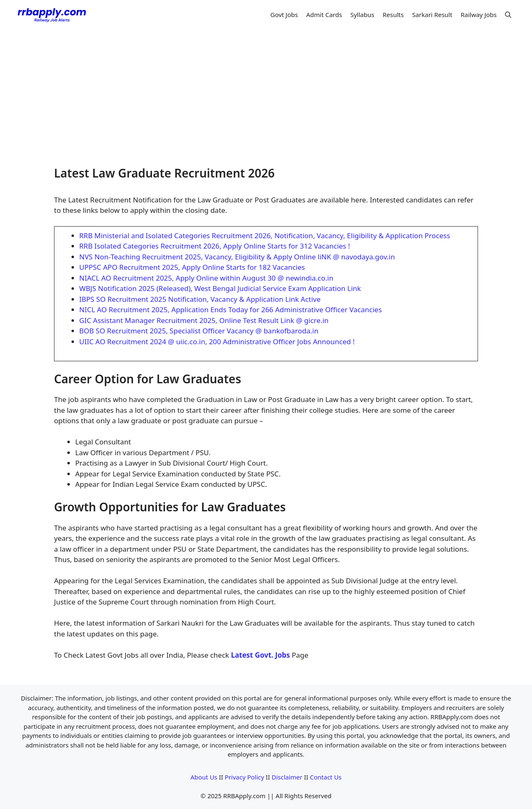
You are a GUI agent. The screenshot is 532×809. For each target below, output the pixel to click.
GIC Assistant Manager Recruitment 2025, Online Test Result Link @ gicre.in (204, 320)
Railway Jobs (479, 15)
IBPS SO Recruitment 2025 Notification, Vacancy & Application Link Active (200, 299)
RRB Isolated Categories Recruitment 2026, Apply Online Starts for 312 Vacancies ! (215, 246)
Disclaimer (287, 777)
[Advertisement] (266, 91)
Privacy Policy (245, 777)
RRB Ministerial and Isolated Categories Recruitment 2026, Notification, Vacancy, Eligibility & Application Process (265, 236)
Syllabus (362, 15)
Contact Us (325, 777)
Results (393, 15)
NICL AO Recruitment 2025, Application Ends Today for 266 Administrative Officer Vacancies (231, 310)
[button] (508, 15)
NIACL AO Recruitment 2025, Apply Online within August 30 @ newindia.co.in (207, 278)
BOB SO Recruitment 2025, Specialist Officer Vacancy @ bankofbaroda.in (199, 331)
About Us (204, 777)
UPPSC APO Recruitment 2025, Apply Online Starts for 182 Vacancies (192, 267)
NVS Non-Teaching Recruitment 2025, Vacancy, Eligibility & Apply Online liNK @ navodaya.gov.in (237, 257)
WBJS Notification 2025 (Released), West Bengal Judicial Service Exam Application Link (220, 288)
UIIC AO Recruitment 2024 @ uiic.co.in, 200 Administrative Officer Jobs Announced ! (217, 342)
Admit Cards (324, 15)
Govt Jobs (284, 15)
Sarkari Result (432, 15)
